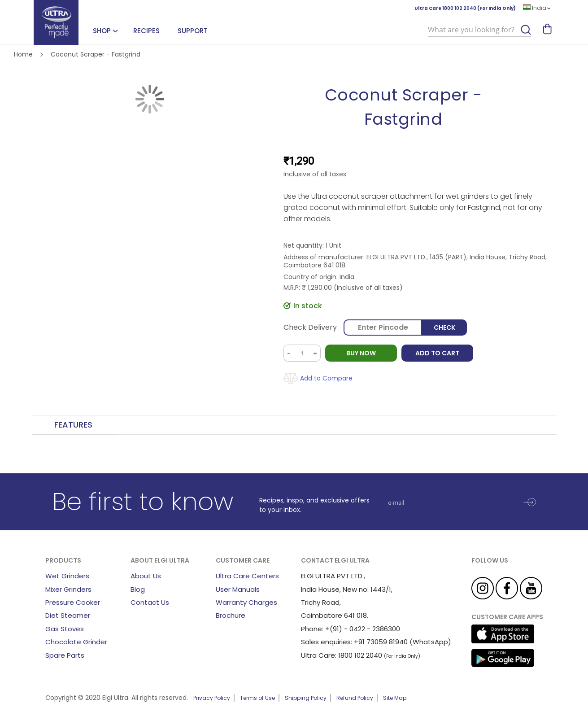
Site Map (395, 698)
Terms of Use (257, 698)
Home (23, 54)
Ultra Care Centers (247, 576)
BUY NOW (361, 353)
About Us (146, 576)
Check (444, 328)
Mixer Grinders (68, 589)
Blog (138, 589)
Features (73, 425)
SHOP (102, 31)
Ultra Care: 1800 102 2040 (342, 655)
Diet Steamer (68, 615)
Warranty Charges (246, 602)
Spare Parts (65, 655)
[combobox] (479, 30)
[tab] (73, 425)
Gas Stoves (65, 629)
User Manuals (238, 589)
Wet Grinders (67, 576)
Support (193, 31)
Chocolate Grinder (76, 642)
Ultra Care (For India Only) (465, 8)
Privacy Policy (212, 698)
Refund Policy (355, 698)
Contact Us (150, 602)
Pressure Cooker (73, 602)
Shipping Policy (306, 698)
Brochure (231, 615)
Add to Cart (437, 353)
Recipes (146, 31)
